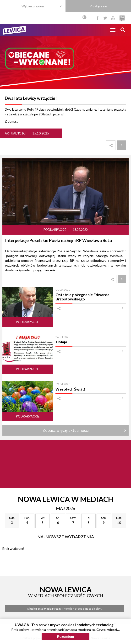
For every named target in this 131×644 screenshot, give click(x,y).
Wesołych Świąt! (70, 389)
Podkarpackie (55, 230)
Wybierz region (33, 6)
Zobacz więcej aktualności (66, 430)
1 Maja (61, 342)
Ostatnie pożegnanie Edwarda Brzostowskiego (82, 297)
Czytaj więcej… (108, 630)
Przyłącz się (98, 6)
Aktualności (16, 133)
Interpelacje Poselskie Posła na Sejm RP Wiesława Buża (58, 240)
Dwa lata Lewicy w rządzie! (31, 98)
